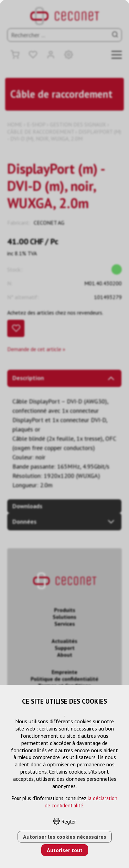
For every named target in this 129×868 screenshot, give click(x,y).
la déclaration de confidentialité (81, 802)
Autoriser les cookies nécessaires (65, 837)
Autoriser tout (65, 850)
